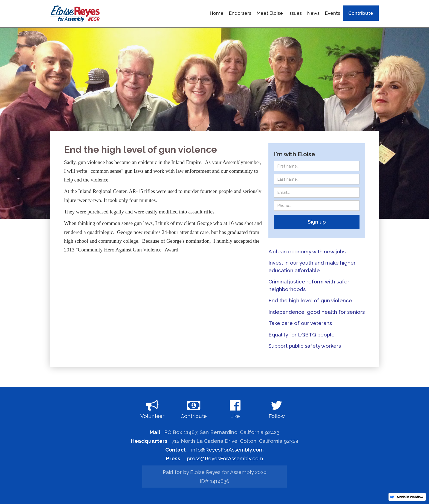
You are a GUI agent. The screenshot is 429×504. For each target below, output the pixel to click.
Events (333, 13)
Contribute (361, 13)
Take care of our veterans (300, 323)
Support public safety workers (305, 346)
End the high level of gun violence (310, 300)
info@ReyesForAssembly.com (227, 450)
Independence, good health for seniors (317, 312)
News (313, 13)
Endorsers (240, 13)
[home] (75, 14)
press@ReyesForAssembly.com (225, 458)
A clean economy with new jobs (307, 251)
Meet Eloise (270, 13)
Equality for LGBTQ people (302, 335)
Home (217, 13)
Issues (295, 13)
